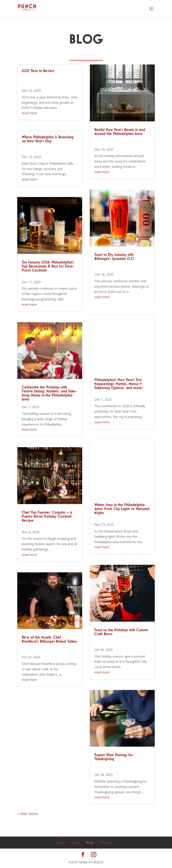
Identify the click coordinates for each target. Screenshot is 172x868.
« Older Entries (28, 814)
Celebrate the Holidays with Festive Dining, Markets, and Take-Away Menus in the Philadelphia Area (49, 393)
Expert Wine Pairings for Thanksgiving (114, 757)
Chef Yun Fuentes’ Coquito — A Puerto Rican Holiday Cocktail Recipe (47, 517)
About (75, 842)
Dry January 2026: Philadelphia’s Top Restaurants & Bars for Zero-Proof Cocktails (48, 266)
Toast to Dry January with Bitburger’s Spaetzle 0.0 (114, 257)
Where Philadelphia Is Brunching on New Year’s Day (48, 139)
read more (29, 113)
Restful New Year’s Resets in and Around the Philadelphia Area (120, 132)
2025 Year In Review (38, 71)
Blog (89, 842)
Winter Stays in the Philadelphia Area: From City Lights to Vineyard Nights (122, 509)
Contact (105, 842)
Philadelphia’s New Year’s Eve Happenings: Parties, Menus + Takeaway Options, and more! (119, 384)
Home (60, 842)
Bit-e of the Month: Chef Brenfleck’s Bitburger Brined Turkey (49, 640)
